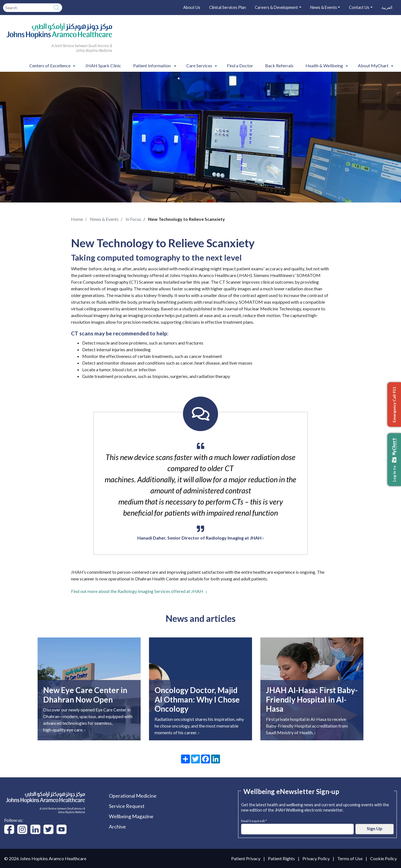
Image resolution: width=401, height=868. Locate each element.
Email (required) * (254, 820)
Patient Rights (281, 858)
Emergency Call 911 (394, 404)
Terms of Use (350, 858)
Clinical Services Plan (228, 7)
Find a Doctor (240, 65)
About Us (192, 7)
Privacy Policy (316, 858)
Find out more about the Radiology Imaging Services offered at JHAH (137, 591)
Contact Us (359, 7)
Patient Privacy (246, 858)
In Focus (133, 219)
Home (77, 219)
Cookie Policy (383, 858)
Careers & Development (276, 7)
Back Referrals (279, 65)
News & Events (324, 7)
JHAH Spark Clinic (103, 65)
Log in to (394, 459)
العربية (387, 7)
